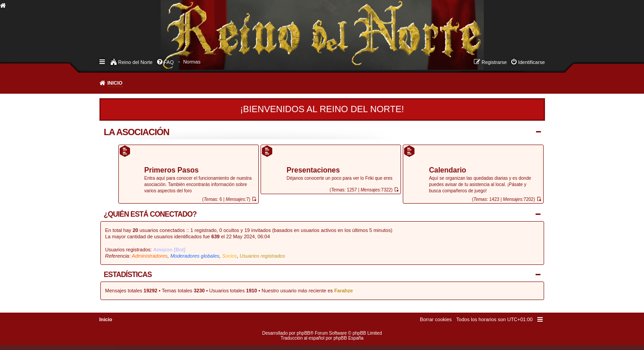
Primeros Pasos (172, 170)
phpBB (303, 333)
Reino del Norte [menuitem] (135, 62)
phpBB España (349, 338)
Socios (229, 256)
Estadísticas (128, 275)
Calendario (448, 170)
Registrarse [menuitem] (494, 62)
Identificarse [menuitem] (531, 62)
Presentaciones (313, 170)
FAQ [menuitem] (169, 62)
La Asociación (137, 132)
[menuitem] (192, 62)
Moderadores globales (195, 256)
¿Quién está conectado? (150, 214)
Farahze (344, 291)
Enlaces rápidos (103, 61)
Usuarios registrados (263, 256)
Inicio (115, 83)
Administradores (150, 256)
